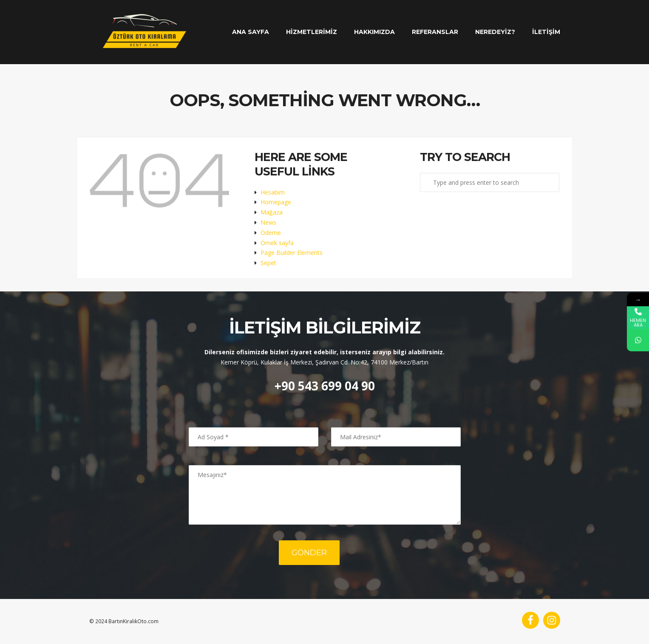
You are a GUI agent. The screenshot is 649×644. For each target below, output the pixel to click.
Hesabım (273, 192)
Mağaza (272, 212)
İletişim (546, 32)
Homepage (276, 202)
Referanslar (435, 32)
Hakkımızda (374, 32)
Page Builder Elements (292, 253)
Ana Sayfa (251, 32)
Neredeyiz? (495, 32)
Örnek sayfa (277, 243)
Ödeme (271, 233)
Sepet (268, 263)
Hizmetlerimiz (312, 32)
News (268, 222)
